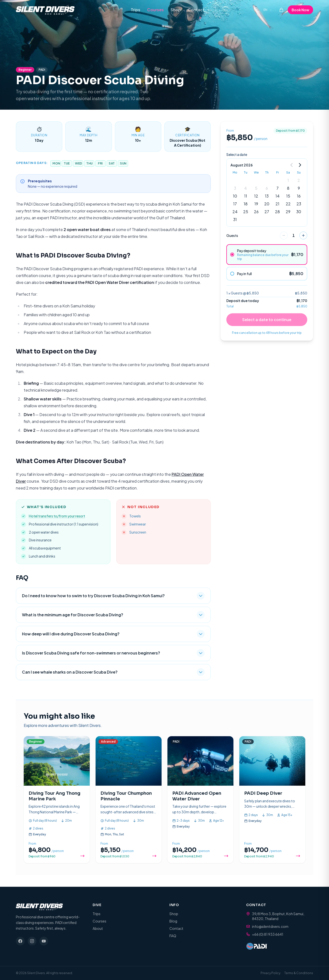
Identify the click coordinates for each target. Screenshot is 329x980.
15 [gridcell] (288, 196)
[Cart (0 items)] (281, 10)
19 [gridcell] (256, 204)
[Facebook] (20, 941)
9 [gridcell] (299, 188)
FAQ (173, 936)
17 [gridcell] (235, 204)
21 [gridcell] (277, 204)
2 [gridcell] (299, 180)
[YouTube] (44, 941)
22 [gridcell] (288, 204)
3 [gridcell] (235, 188)
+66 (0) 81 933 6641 (268, 934)
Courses (155, 10)
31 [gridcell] (235, 219)
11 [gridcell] (246, 196)
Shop (176, 10)
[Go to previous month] (292, 165)
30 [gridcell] (299, 212)
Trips (136, 10)
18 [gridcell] (246, 204)
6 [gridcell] (267, 188)
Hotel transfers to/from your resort (57, 516)
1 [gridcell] (288, 180)
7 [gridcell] (278, 188)
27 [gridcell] (267, 212)
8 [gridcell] (288, 188)
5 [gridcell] (256, 188)
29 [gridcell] (288, 212)
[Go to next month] (300, 165)
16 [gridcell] (299, 196)
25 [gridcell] (246, 212)
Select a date (237, 154)
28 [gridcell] (277, 212)
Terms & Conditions (299, 973)
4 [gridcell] (246, 188)
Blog (173, 921)
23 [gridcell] (299, 204)
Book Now (300, 10)
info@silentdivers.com (270, 926)
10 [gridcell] (235, 196)
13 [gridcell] (267, 196)
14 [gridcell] (278, 196)
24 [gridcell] (235, 212)
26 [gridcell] (256, 212)
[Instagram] (32, 941)
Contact (196, 10)
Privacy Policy (270, 973)
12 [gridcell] (256, 196)
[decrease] (284, 235)
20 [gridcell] (267, 204)
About (98, 928)
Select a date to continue (267, 320)
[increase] (303, 235)
